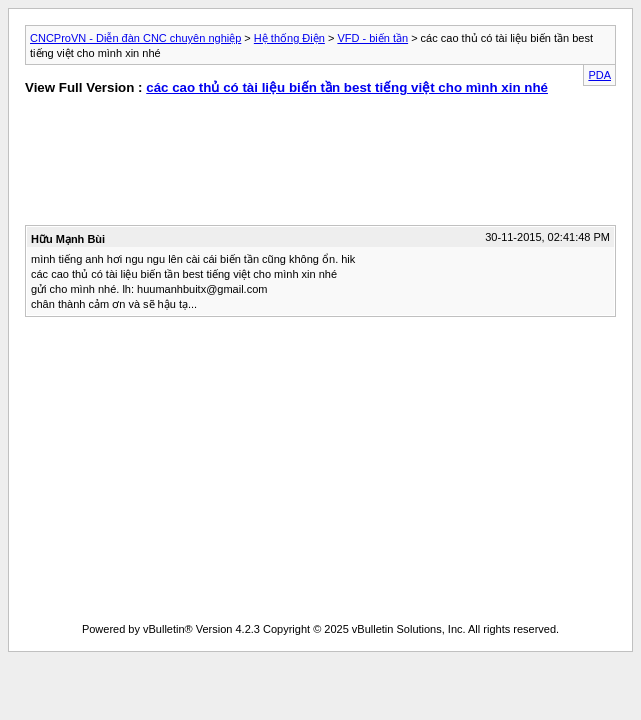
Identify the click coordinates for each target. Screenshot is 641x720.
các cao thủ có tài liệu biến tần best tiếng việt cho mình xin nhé (347, 87)
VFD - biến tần (372, 38)
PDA (599, 75)
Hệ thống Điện (289, 38)
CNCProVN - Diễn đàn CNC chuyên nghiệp (135, 38)
